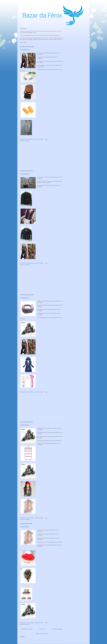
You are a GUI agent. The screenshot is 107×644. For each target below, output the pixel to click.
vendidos (28, 141)
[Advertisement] (42, 156)
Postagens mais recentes (27, 629)
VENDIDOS (25, 50)
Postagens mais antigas (57, 629)
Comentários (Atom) (44, 634)
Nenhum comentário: (39, 139)
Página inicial (42, 629)
